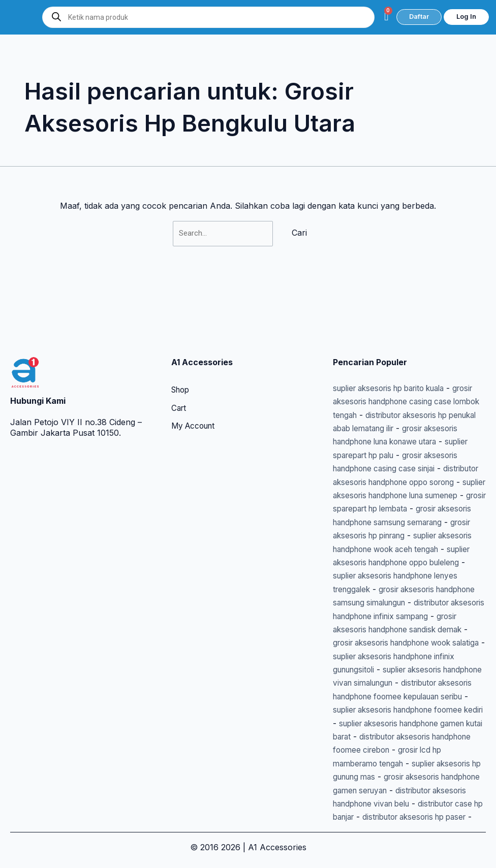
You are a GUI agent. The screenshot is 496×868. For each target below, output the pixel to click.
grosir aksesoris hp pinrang (432, 482)
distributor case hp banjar (408, 803)
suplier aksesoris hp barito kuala (396, 321)
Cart (179, 342)
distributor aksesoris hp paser (390, 817)
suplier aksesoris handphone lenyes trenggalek (401, 536)
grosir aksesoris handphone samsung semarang (402, 469)
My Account (195, 360)
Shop (182, 324)
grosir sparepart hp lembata (387, 455)
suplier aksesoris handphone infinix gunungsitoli (400, 630)
